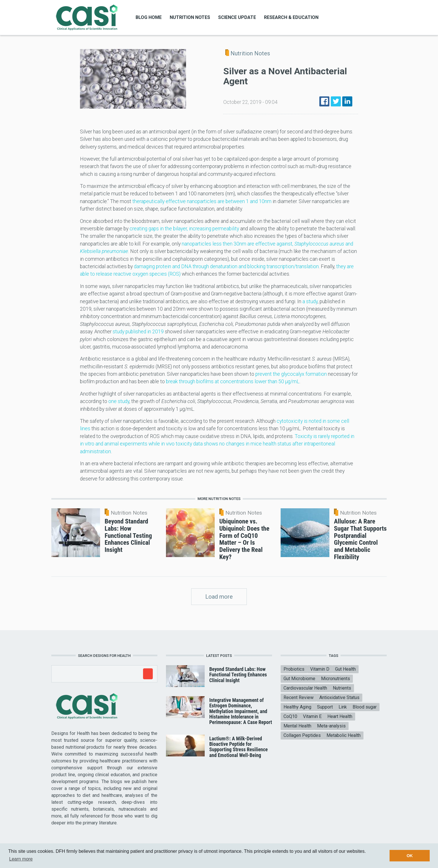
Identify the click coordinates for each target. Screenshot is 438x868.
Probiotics (294, 669)
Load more (219, 597)
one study (119, 401)
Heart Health (340, 716)
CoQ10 (290, 716)
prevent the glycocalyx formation (291, 374)
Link (343, 707)
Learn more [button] (21, 859)
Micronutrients (336, 679)
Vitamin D (320, 669)
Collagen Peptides (302, 735)
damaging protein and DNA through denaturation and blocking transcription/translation (226, 266)
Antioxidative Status (339, 697)
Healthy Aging (297, 707)
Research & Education (291, 17)
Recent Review (299, 697)
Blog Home (149, 17)
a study (310, 301)
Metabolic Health (344, 735)
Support (325, 707)
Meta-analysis (331, 726)
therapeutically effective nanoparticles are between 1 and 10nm (202, 201)
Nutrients (342, 688)
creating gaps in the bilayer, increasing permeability (184, 229)
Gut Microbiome (299, 679)
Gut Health (345, 669)
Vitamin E (312, 716)
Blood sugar (365, 707)
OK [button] (410, 856)
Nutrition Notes (190, 17)
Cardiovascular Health (305, 688)
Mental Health (297, 726)
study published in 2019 (138, 332)
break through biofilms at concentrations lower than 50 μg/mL (233, 382)
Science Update (237, 17)
